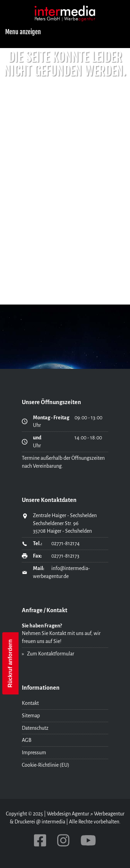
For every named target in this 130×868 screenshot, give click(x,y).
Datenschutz (35, 728)
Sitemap (31, 716)
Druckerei (25, 822)
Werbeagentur (109, 814)
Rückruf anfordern (10, 663)
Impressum (34, 753)
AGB (27, 740)
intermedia (53, 822)
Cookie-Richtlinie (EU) (46, 765)
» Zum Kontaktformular (48, 654)
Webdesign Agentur (68, 814)
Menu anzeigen (23, 32)
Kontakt (30, 703)
